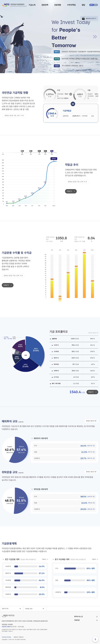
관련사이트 (5, 609)
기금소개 (32, 5)
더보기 (68, 191)
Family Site (29, 609)
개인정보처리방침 (6, 637)
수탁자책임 (71, 5)
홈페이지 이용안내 (19, 637)
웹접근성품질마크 (96, 624)
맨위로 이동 (95, 639)
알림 (83, 5)
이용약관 (77, 620)
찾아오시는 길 (78, 617)
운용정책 (45, 5)
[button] (94, 37)
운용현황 (58, 5)
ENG (96, 5)
